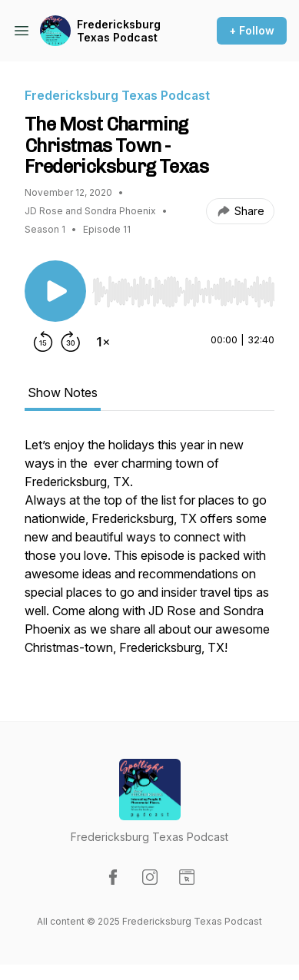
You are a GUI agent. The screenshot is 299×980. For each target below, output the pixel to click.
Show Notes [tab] (63, 392)
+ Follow (252, 30)
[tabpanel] (149, 554)
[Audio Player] (183, 287)
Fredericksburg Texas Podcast (119, 31)
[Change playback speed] (103, 342)
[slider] (183, 292)
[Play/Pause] (55, 291)
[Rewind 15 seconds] (43, 342)
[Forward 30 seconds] (71, 342)
